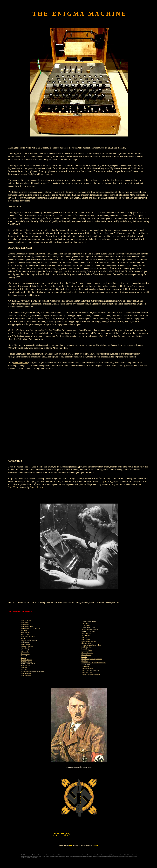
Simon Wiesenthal (87, 653)
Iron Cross (24, 670)
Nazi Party (85, 637)
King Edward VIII (87, 625)
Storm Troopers (86, 655)
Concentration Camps (28, 636)
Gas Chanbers (25, 654)
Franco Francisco (37, 487)
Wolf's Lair (85, 670)
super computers (20, 363)
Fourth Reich (25, 648)
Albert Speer (25, 624)
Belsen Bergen (25, 632)
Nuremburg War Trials (89, 641)
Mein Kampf (86, 635)
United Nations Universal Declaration (94, 663)
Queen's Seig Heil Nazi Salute (91, 645)
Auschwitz (24, 630)
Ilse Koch (24, 668)
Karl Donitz (85, 623)
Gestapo (23, 658)
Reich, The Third (87, 647)
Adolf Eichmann (26, 620)
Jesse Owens (25, 671)
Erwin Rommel (26, 644)
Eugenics (24, 646)
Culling (30, 646)
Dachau (23, 638)
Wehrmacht (85, 667)
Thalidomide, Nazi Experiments (92, 659)
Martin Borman (86, 633)
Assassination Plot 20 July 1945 (31, 628)
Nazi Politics (86, 639)
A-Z (71, 845)
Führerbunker (25, 652)
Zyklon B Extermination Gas (91, 674)
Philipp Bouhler (87, 643)
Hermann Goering (26, 662)
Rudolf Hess (85, 649)
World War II (105, 336)
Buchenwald (25, 634)
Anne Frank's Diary (27, 626)
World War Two (87, 672)
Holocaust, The (25, 666)
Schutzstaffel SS (87, 651)
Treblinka (85, 661)
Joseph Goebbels (26, 673)
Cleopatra (103, 481)
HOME (96, 845)
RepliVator (13, 487)
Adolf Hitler (25, 622)
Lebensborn (85, 629)
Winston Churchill (87, 669)
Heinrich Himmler (27, 660)
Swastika (84, 657)
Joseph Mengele (26, 675)
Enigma (23, 640)
